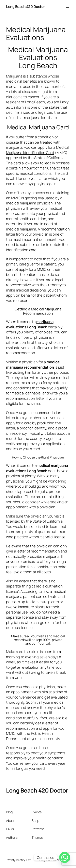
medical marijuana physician (29, 203)
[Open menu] (67, 7)
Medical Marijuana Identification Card (38, 150)
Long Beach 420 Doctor (25, 7)
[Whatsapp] (65, 857)
